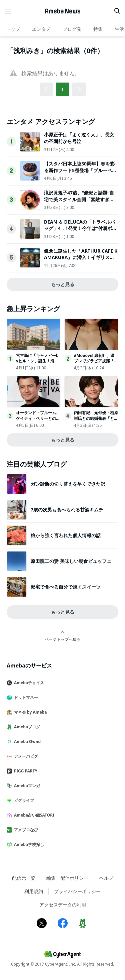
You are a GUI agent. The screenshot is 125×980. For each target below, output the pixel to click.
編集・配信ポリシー (67, 878)
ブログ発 (72, 29)
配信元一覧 (24, 878)
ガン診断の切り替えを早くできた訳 (68, 484)
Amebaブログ (26, 727)
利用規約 (34, 891)
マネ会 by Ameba (29, 712)
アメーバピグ (25, 756)
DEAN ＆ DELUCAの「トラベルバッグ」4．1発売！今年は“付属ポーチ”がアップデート (80, 228)
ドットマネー (25, 697)
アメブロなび (25, 830)
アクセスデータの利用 (63, 905)
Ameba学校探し (28, 844)
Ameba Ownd (26, 742)
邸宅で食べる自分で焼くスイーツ (66, 587)
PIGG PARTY (25, 771)
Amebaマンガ (26, 786)
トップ (13, 29)
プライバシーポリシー (77, 891)
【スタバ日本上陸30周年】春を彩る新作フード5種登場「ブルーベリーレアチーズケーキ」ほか (80, 170)
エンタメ (41, 29)
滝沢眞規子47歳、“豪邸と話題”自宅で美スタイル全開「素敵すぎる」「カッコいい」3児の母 (79, 199)
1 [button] (62, 89)
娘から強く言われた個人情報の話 (66, 535)
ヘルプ (106, 878)
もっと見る (63, 284)
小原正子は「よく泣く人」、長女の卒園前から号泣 (79, 138)
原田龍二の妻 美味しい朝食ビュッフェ (71, 561)
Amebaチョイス (28, 683)
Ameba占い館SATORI (33, 815)
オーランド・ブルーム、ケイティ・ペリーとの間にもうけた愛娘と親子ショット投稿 (38, 421)
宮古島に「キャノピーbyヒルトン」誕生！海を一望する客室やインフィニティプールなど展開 (38, 364)
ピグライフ (23, 800)
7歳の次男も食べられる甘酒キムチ (67, 510)
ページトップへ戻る (63, 636)
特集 (98, 29)
